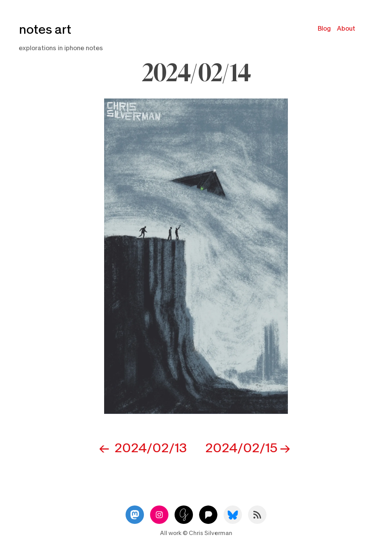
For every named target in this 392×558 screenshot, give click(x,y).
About (346, 29)
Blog (324, 29)
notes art (45, 30)
